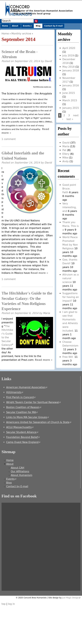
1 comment (9, 139)
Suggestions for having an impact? (71, 297)
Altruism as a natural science (70, 278)
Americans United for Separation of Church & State (39, 422)
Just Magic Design (71, 598)
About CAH (18, 468)
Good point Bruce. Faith (69, 189)
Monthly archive (21, 34)
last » (70, 119)
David (48, 61)
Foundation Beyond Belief (23, 437)
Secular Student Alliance (22, 432)
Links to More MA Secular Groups (28, 417)
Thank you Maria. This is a (70, 226)
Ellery (66, 154)
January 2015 (71, 108)
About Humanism (22, 475)
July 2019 (68, 56)
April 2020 (69, 48)
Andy (66, 161)
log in (11, 604)
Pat (64, 150)
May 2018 (68, 67)
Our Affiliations (20, 471)
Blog (38, 26)
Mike (65, 158)
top (4, 604)
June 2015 (69, 93)
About (15, 26)
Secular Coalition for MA (22, 412)
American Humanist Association (27, 387)
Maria (46, 313)
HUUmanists (15, 392)
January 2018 (71, 71)
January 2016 (71, 85)
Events (28, 26)
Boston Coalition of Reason (24, 407)
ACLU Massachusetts (20, 427)
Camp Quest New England (23, 442)
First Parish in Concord (21, 397)
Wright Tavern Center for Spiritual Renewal (33, 402)
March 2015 (70, 100)
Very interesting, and (69, 207)
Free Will (68, 357)
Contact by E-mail (53, 26)
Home (5, 34)
